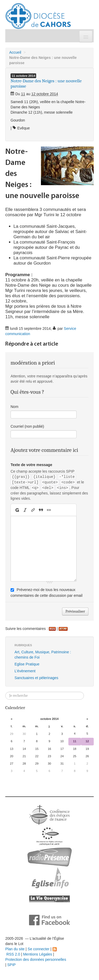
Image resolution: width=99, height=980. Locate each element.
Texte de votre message (31, 465)
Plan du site (15, 949)
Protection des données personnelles (36, 959)
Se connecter (39, 949)
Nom (15, 407)
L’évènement (25, 671)
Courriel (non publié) (27, 426)
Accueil (15, 52)
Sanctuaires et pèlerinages (36, 678)
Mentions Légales (37, 954)
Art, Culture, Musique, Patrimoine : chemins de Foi (43, 655)
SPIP (12, 965)
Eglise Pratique (27, 664)
